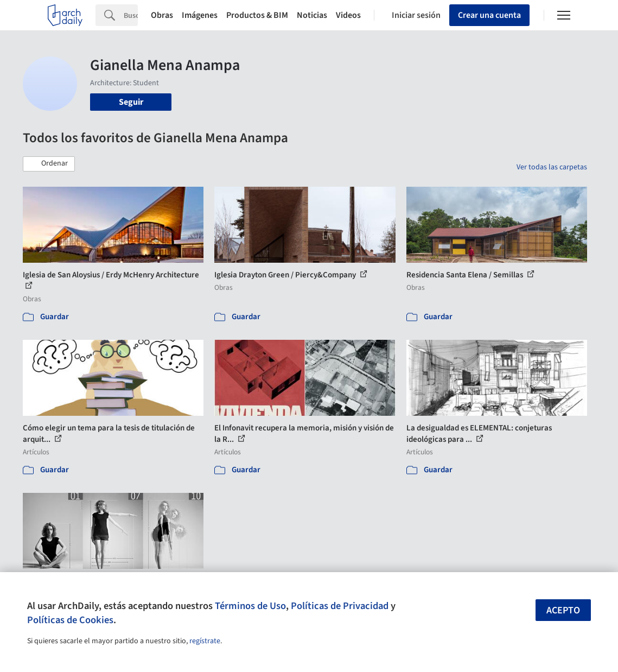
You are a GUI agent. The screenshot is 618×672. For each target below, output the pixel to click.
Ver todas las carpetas (552, 167)
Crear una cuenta (489, 15)
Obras (162, 15)
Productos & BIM (257, 15)
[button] (49, 164)
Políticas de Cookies (70, 620)
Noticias (312, 15)
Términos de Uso (250, 606)
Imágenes (200, 15)
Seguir (131, 102)
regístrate (205, 641)
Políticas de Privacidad (340, 606)
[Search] (131, 15)
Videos (348, 15)
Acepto (563, 610)
